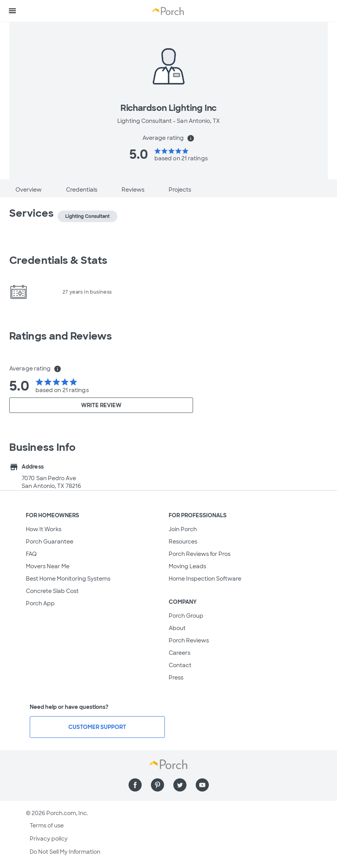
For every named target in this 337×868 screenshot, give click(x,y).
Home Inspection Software (205, 579)
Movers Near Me (48, 566)
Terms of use (47, 826)
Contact (180, 665)
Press (176, 678)
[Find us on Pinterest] (157, 785)
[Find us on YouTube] (202, 785)
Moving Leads (187, 566)
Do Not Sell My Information (65, 852)
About (177, 628)
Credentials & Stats (58, 260)
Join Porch (183, 529)
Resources (183, 542)
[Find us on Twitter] (180, 785)
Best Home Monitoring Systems (68, 579)
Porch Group (186, 616)
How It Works (44, 529)
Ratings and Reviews (61, 336)
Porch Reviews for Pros (200, 554)
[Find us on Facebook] (135, 785)
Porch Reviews (189, 640)
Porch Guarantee (50, 542)
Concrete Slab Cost (52, 591)
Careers (180, 653)
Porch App (40, 603)
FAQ (31, 554)
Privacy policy (49, 839)
